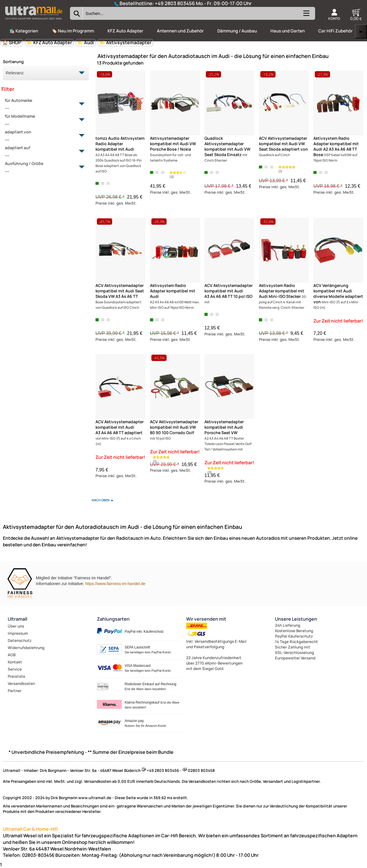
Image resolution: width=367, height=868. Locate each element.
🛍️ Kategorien (24, 31)
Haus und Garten (288, 31)
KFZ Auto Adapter (125, 31)
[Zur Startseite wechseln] (34, 21)
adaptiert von (43, 136)
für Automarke (43, 104)
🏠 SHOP (12, 42)
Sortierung (13, 62)
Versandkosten (21, 683)
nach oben (101, 500)
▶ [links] (361, 31)
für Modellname (43, 120)
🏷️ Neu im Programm (73, 31)
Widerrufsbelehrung (26, 648)
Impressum (18, 633)
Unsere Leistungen (296, 619)
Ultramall (17, 619)
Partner (15, 691)
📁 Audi (86, 42)
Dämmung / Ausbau (237, 31)
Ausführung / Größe (43, 167)
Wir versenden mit (206, 619)
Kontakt (15, 662)
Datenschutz (20, 640)
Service (15, 669)
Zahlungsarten (113, 619)
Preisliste (16, 676)
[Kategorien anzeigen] (306, 16)
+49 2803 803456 (175, 3)
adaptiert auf (43, 152)
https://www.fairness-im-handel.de (115, 584)
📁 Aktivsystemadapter (125, 42)
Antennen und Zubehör (180, 31)
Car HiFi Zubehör (335, 31)
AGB (12, 655)
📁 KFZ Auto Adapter (49, 42)
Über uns (16, 626)
